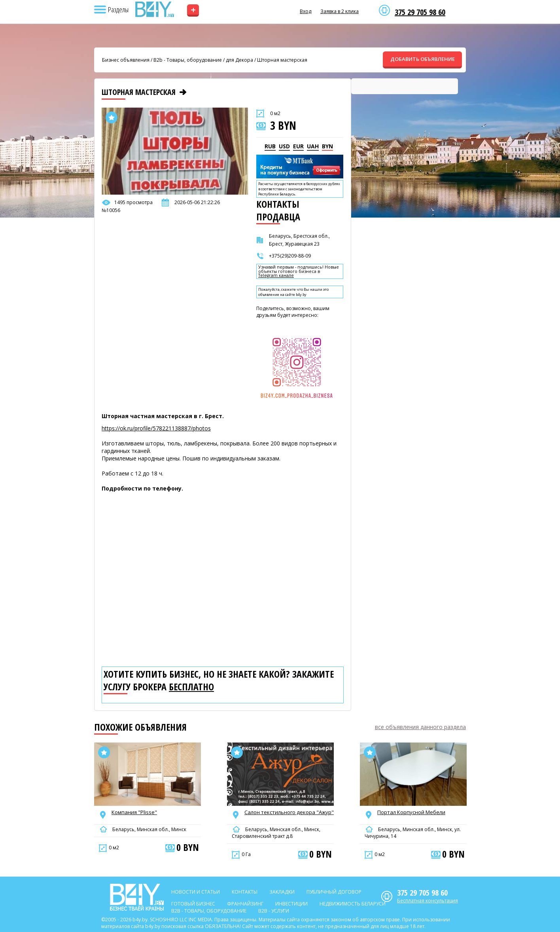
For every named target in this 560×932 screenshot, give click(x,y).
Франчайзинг (245, 904)
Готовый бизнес (193, 904)
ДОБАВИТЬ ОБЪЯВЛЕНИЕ (423, 59)
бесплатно (191, 687)
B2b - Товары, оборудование (188, 60)
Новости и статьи (196, 892)
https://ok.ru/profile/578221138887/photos (156, 428)
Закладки (282, 892)
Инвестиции (291, 904)
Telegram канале (276, 276)
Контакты (245, 892)
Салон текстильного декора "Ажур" (289, 812)
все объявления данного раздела (420, 727)
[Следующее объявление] (183, 92)
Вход (306, 11)
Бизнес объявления (126, 60)
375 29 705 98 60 (420, 12)
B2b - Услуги (274, 911)
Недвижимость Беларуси (353, 904)
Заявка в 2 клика (340, 11)
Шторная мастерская (282, 60)
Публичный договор (334, 892)
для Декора (239, 60)
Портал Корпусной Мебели (411, 812)
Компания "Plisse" (134, 812)
